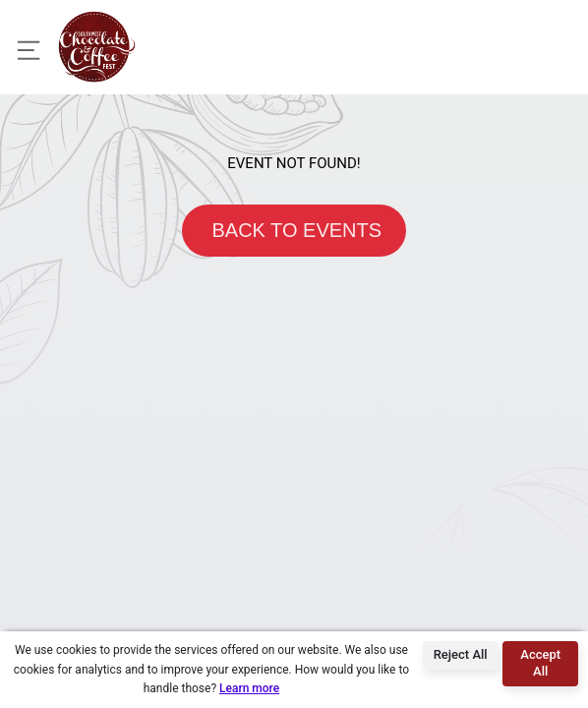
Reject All (461, 654)
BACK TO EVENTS (294, 230)
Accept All (540, 663)
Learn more (249, 688)
